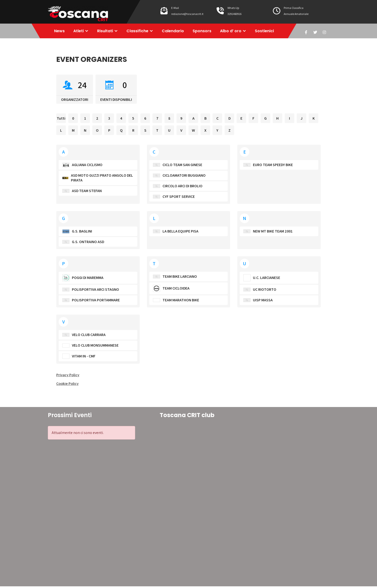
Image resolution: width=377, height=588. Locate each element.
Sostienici (272, 32)
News (60, 32)
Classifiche (141, 32)
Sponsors (207, 32)
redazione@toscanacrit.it (187, 14)
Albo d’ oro (237, 32)
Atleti (80, 32)
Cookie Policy (67, 385)
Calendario (177, 32)
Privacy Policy (68, 377)
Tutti (61, 120)
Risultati (107, 32)
